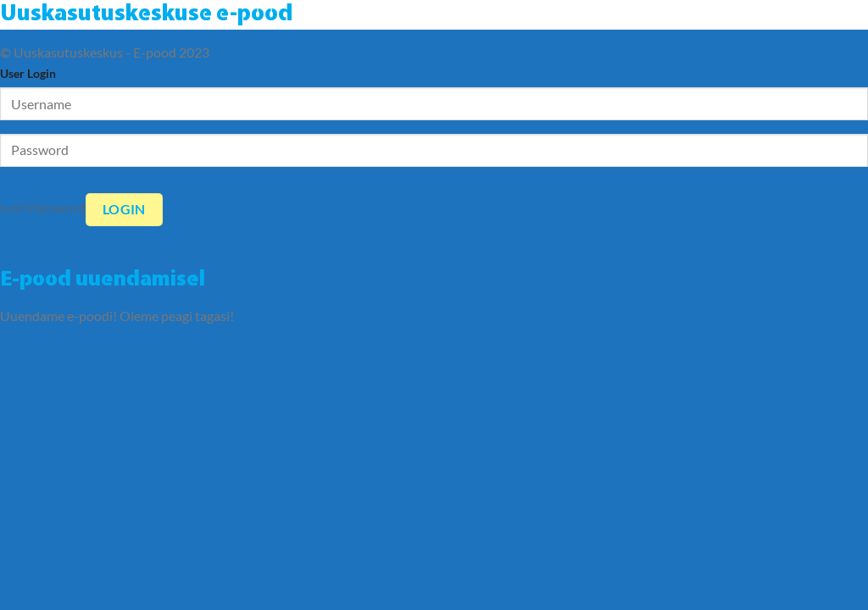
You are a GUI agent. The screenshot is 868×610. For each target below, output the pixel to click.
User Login (28, 73)
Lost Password (43, 207)
